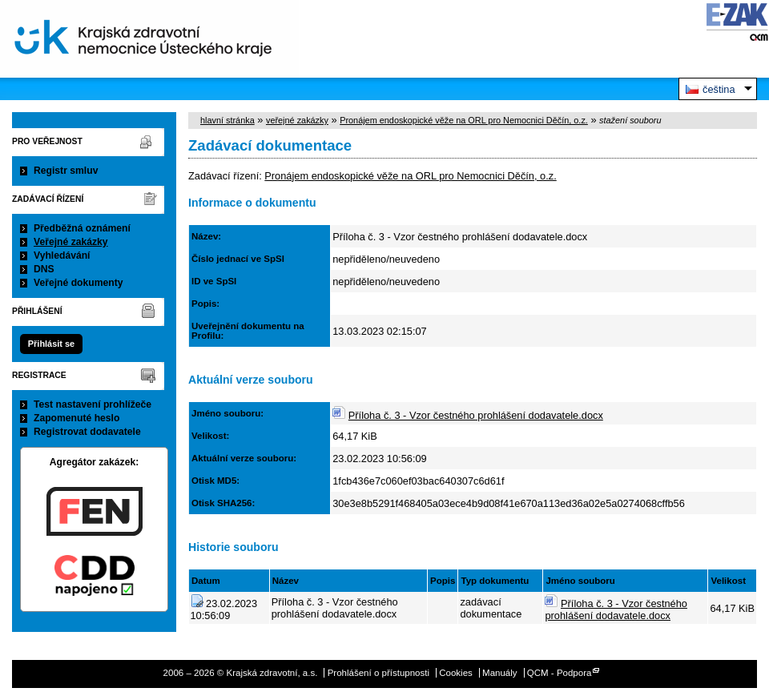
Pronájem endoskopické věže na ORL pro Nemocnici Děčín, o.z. (464, 120)
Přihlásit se (51, 344)
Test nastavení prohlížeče (93, 404)
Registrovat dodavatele (87, 432)
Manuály (500, 673)
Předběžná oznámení (82, 228)
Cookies (456, 673)
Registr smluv (66, 171)
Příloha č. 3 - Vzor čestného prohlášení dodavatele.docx (476, 415)
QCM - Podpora (560, 673)
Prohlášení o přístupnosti (378, 673)
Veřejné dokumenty (78, 283)
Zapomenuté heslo (76, 418)
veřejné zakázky (297, 120)
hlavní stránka (227, 120)
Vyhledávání (62, 255)
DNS (44, 269)
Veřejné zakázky (71, 242)
